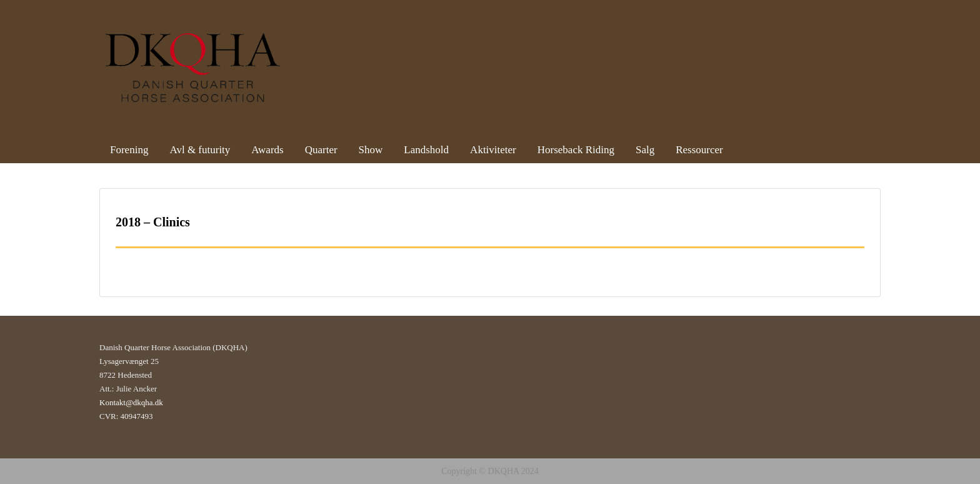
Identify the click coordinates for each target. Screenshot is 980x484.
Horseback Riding (576, 150)
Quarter (321, 150)
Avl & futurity (200, 150)
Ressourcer (699, 150)
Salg (645, 150)
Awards (267, 150)
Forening (129, 150)
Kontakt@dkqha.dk (131, 402)
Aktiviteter (493, 150)
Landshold (426, 150)
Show (371, 150)
